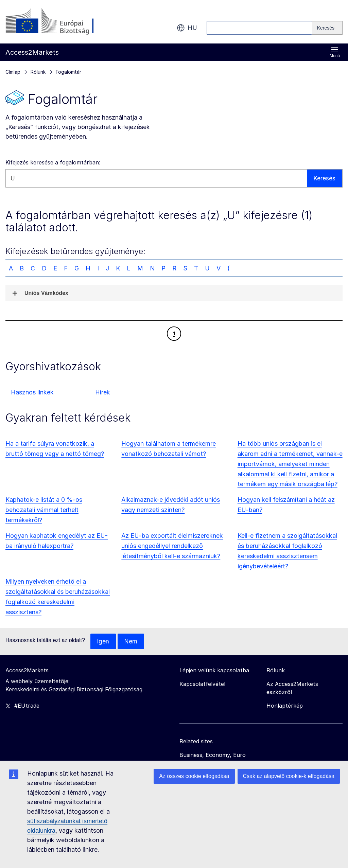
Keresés (324, 178)
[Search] (327, 28)
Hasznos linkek (32, 392)
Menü (335, 52)
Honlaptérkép (285, 706)
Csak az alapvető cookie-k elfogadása (289, 776)
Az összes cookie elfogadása (194, 776)
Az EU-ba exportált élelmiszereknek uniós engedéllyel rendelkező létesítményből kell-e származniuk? (172, 546)
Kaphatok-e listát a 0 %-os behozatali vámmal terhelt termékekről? (44, 510)
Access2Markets (27, 671)
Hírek (103, 392)
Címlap (13, 72)
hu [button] (187, 28)
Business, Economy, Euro (213, 755)
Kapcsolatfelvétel (202, 684)
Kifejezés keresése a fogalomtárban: (53, 162)
